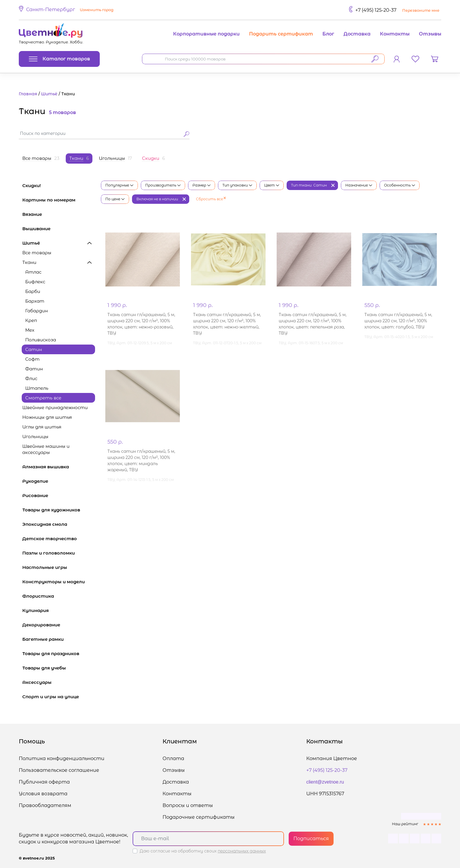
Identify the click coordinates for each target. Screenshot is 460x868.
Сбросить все (211, 199)
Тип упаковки (237, 185)
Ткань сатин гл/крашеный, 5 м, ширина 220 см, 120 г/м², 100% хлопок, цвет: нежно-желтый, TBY (227, 324)
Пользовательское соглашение (59, 770)
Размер (202, 185)
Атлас (33, 272)
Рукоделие (59, 481)
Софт (32, 359)
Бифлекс (35, 282)
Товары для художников (59, 510)
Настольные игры (59, 567)
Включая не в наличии (157, 199)
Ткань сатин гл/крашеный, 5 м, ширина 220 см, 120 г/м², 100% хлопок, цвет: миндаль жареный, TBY (141, 461)
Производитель (163, 185)
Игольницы (35, 436)
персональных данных (242, 851)
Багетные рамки (59, 639)
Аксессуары (59, 682)
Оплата (173, 758)
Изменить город (97, 10)
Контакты (395, 34)
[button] (67, 10)
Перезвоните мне (421, 10)
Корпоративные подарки (206, 34)
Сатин (34, 349)
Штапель (37, 388)
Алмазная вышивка (59, 467)
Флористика (59, 596)
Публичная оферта (44, 782)
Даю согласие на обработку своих (203, 851)
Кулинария (59, 610)
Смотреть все (43, 398)
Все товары (37, 253)
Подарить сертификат (281, 34)
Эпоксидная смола (59, 524)
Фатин (34, 369)
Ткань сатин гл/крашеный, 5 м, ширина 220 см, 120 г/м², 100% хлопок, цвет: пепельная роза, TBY (313, 324)
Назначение (359, 185)
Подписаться (311, 839)
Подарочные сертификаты (199, 817)
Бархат (35, 301)
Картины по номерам (59, 200)
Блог (328, 34)
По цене (115, 199)
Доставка (357, 34)
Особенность (400, 185)
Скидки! (32, 185)
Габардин (37, 311)
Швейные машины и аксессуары (59, 449)
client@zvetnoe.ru (325, 782)
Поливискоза (41, 340)
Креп (31, 320)
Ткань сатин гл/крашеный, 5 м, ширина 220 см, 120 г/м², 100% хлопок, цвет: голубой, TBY (398, 321)
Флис (31, 378)
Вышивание (59, 229)
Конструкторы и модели (59, 582)
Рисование (59, 495)
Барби (33, 291)
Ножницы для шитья (59, 417)
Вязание (59, 214)
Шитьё (59, 243)
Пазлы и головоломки (59, 553)
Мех (30, 330)
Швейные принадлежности (55, 407)
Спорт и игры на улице (59, 697)
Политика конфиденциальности (62, 758)
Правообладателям (45, 805)
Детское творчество (59, 539)
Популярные (119, 185)
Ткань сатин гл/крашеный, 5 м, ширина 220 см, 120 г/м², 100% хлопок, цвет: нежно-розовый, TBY (141, 324)
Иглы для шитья (42, 427)
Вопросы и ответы (188, 805)
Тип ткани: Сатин (309, 185)
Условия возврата (43, 794)
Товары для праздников (59, 653)
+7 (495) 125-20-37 (376, 10)
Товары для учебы (59, 668)
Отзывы (430, 34)
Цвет (272, 185)
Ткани (59, 262)
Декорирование (59, 625)
